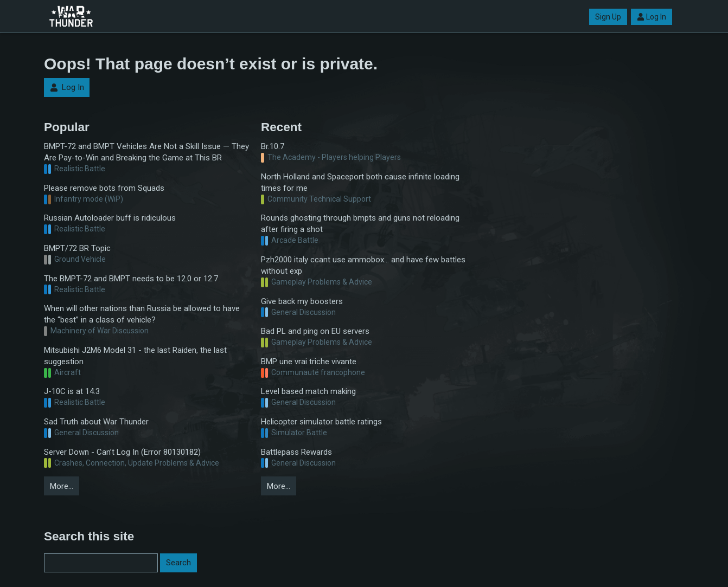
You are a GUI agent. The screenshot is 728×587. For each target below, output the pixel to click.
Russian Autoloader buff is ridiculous (110, 218)
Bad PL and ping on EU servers (315, 331)
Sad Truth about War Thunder (96, 422)
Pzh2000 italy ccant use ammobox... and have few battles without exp (363, 265)
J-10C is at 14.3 (72, 391)
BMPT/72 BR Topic (77, 248)
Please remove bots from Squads (104, 188)
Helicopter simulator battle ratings (321, 422)
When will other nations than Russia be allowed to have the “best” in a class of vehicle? (142, 314)
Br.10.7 (273, 146)
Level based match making (308, 391)
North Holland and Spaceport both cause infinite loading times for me (360, 182)
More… (62, 486)
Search (178, 563)
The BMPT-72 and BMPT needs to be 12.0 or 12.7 (131, 279)
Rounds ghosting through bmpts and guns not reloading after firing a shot (360, 224)
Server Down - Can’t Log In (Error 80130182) (122, 452)
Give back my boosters (302, 301)
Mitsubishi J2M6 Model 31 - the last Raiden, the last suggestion (135, 356)
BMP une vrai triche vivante (309, 362)
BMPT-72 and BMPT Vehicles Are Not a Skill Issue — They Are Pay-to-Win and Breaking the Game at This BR (146, 152)
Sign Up (608, 17)
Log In (652, 17)
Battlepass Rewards (296, 452)
